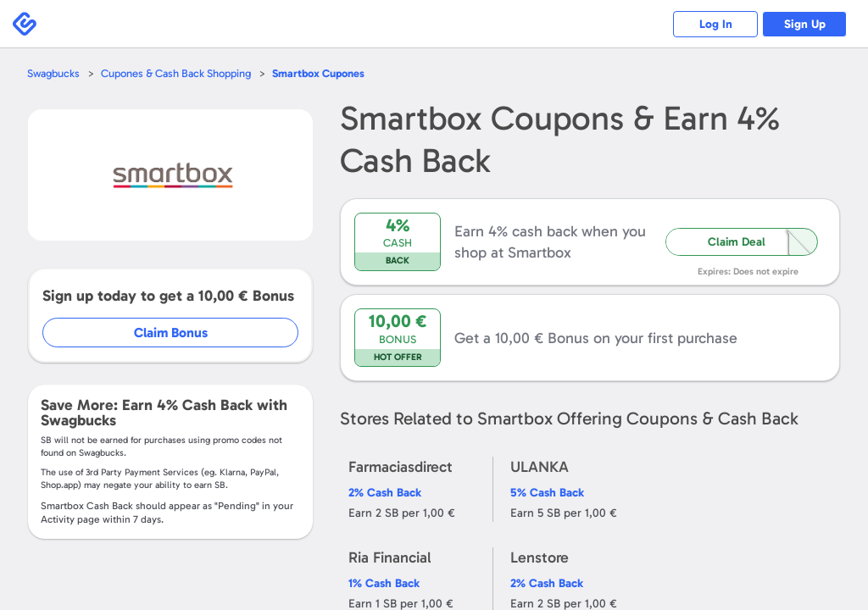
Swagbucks (53, 73)
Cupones (318, 73)
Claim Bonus (171, 333)
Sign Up (805, 24)
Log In (716, 24)
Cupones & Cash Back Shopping (176, 73)
